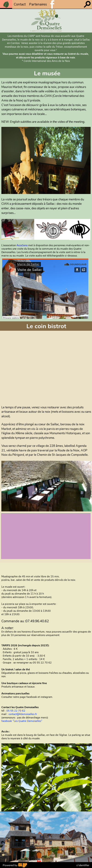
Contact (20, 4)
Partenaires (38, 4)
